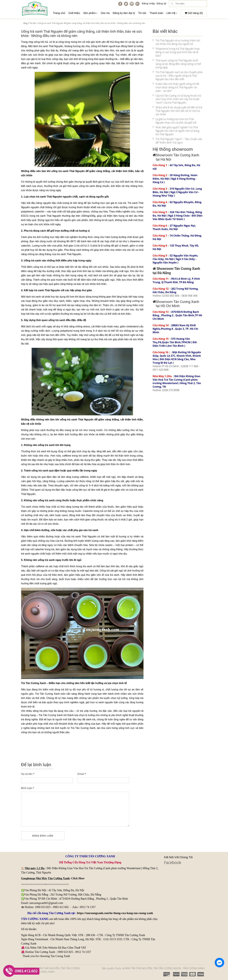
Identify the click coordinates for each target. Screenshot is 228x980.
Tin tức (142, 13)
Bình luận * (28, 788)
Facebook (173, 862)
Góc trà (105, 13)
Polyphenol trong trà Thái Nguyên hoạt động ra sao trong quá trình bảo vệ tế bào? (176, 52)
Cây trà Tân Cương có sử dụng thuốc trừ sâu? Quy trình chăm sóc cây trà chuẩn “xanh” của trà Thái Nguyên (177, 99)
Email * (82, 774)
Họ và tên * (28, 774)
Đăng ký (161, 3)
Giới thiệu (74, 13)
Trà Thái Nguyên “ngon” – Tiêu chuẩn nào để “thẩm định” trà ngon (177, 141)
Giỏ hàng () (194, 13)
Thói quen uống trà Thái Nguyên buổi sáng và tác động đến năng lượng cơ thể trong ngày (177, 64)
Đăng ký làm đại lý (124, 13)
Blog (26, 23)
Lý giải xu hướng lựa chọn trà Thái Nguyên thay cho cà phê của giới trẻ (175, 121)
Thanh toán (156, 13)
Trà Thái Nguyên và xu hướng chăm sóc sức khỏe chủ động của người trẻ (177, 42)
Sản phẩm (90, 13)
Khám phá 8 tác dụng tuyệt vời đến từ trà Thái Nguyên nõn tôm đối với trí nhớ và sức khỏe (177, 111)
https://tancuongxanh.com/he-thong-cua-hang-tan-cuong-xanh (115, 913)
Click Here (78, 878)
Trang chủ (59, 13)
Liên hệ (172, 13)
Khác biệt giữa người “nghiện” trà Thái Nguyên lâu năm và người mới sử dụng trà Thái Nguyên (176, 131)
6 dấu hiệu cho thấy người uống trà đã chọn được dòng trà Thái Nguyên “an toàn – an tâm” (176, 87)
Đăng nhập (148, 3)
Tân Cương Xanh (53, 715)
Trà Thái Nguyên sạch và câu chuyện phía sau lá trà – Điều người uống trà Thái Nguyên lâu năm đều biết (178, 76)
